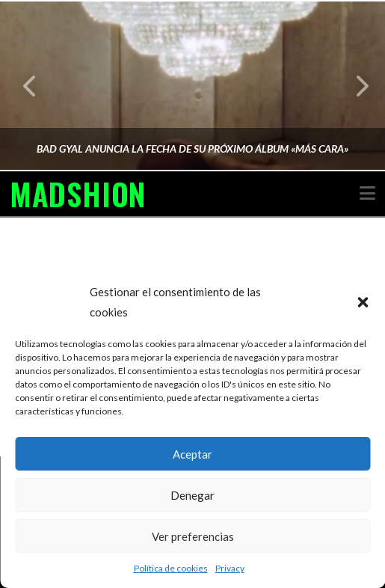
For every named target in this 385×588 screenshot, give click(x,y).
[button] (363, 302)
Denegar (192, 495)
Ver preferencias (193, 536)
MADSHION (78, 194)
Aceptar (192, 454)
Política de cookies (171, 568)
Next (354, 86)
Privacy (230, 568)
